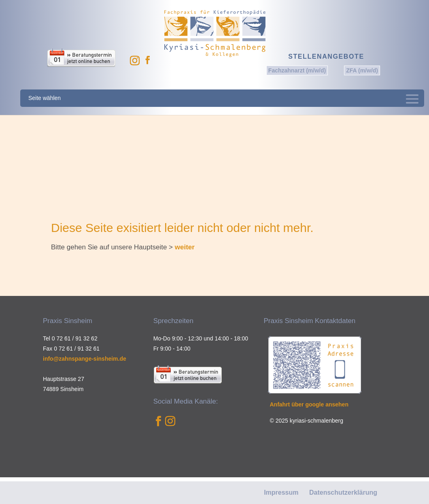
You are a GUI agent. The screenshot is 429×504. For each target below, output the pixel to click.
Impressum (281, 492)
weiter (185, 247)
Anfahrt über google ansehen (309, 404)
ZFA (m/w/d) (362, 70)
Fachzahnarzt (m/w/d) (297, 70)
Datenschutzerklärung (343, 492)
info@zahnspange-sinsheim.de (85, 359)
